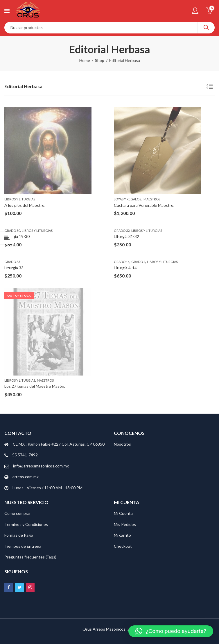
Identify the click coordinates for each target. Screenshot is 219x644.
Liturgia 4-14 (125, 268)
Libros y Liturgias (20, 199)
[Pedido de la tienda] (210, 87)
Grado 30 (12, 231)
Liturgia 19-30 (17, 236)
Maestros (152, 199)
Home (85, 60)
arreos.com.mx (26, 477)
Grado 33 (12, 262)
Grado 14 (122, 262)
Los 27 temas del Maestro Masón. (35, 386)
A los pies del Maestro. (25, 205)
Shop (100, 60)
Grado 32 (122, 231)
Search (206, 28)
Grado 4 (138, 262)
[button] (171, 631)
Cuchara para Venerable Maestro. (144, 205)
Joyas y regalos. (128, 199)
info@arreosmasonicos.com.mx (41, 466)
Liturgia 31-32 (126, 236)
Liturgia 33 (14, 268)
